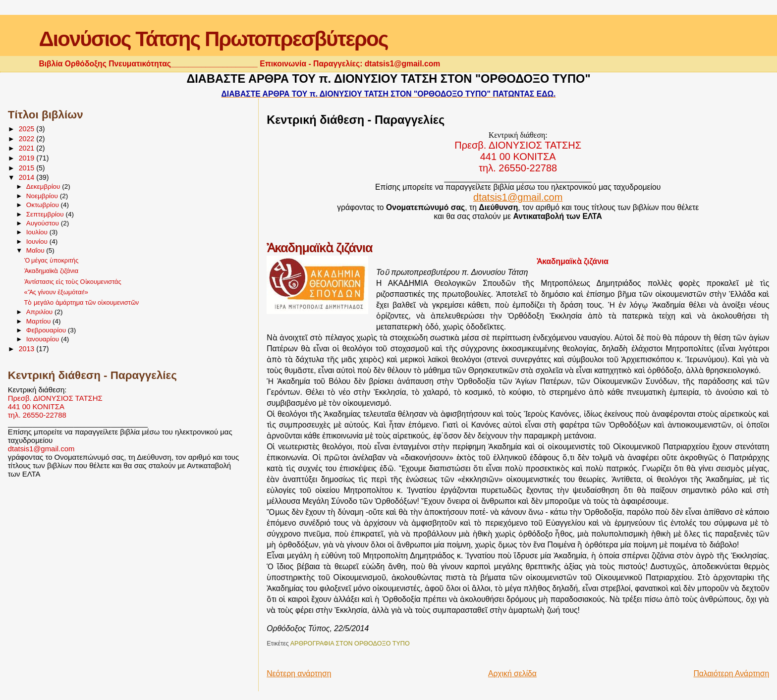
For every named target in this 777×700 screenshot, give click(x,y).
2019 (28, 158)
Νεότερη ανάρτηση (299, 673)
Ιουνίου (38, 242)
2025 (28, 129)
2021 (28, 148)
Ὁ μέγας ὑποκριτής (52, 260)
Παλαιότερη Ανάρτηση (731, 673)
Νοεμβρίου (43, 196)
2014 (28, 177)
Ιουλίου (38, 232)
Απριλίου (40, 312)
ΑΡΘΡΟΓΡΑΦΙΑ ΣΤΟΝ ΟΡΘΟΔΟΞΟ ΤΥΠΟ (350, 644)
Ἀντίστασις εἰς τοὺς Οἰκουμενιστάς (73, 282)
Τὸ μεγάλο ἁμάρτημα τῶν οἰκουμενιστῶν (82, 302)
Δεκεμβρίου (44, 187)
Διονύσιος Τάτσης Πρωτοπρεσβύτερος (213, 39)
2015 (28, 168)
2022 (28, 139)
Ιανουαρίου (44, 339)
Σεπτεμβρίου (46, 214)
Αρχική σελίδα (512, 673)
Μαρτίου (39, 321)
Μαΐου (36, 250)
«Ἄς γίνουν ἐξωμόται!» (56, 292)
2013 (28, 349)
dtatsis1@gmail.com (41, 449)
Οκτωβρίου (44, 205)
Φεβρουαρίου (47, 330)
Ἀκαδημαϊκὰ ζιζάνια (52, 271)
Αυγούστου (44, 223)
